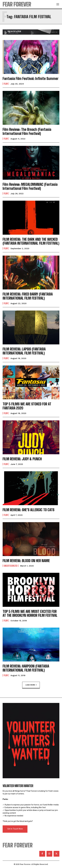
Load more (31, 685)
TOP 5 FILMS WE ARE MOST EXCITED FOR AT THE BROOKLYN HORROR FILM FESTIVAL (30, 613)
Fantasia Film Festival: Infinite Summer (31, 78)
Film (6, 84)
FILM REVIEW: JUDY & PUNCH (22, 459)
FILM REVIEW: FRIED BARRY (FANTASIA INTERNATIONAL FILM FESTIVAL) (28, 296)
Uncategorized (11, 566)
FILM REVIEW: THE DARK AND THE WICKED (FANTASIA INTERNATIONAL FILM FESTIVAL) (31, 241)
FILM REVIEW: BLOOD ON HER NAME (26, 561)
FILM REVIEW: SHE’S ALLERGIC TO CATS (29, 510)
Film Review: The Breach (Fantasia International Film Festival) (27, 131)
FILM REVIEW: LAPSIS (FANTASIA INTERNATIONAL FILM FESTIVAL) (24, 351)
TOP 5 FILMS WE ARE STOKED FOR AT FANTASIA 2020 (27, 406)
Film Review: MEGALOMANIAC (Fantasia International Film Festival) (30, 186)
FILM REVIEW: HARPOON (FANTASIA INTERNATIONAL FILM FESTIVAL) (26, 668)
